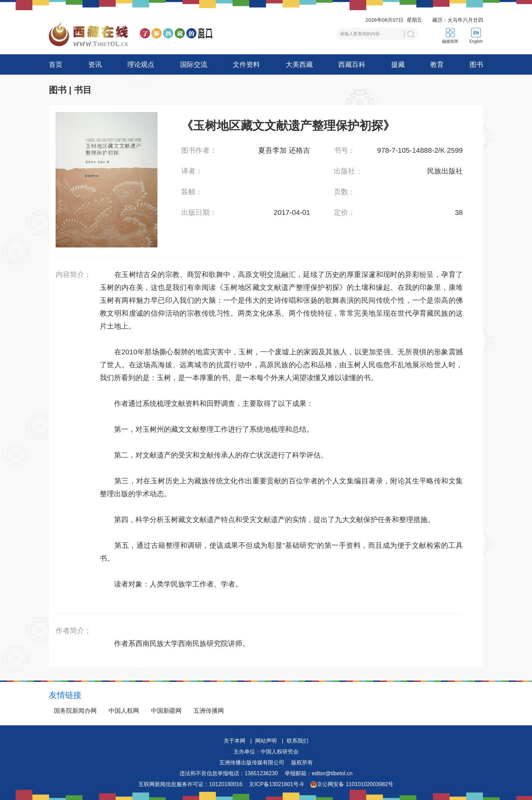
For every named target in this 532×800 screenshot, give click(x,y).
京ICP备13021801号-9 (276, 784)
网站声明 (266, 741)
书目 (83, 90)
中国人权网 (124, 711)
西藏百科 (352, 64)
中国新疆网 (166, 711)
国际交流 (194, 64)
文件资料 (246, 64)
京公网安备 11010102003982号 (352, 784)
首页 (56, 64)
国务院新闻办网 (75, 711)
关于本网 (234, 741)
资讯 (95, 64)
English (476, 41)
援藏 (398, 64)
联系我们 (298, 741)
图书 (476, 64)
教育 (437, 64)
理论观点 (141, 64)
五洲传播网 (209, 711)
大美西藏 (299, 64)
